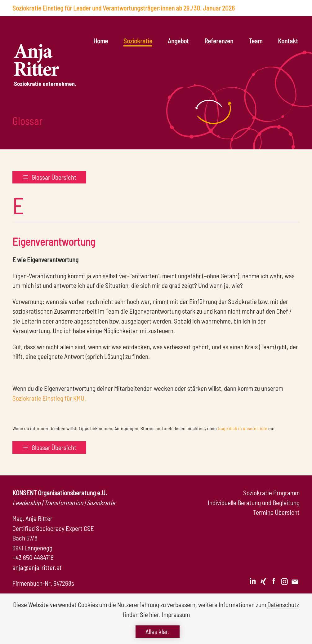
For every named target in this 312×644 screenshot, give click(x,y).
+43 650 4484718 (33, 557)
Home (101, 41)
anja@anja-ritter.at (37, 567)
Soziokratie (138, 41)
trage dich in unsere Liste (243, 428)
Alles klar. (158, 631)
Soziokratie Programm (271, 493)
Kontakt (288, 41)
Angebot (178, 41)
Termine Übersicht (276, 512)
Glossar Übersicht (49, 177)
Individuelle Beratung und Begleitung (254, 503)
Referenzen (219, 41)
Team (256, 41)
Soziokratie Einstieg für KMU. (49, 398)
